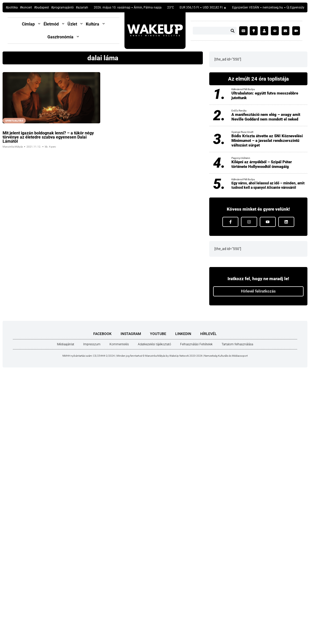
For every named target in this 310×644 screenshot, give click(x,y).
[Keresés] (233, 31)
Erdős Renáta (239, 111)
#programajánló (62, 7)
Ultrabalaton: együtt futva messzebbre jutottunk (265, 96)
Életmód (54, 24)
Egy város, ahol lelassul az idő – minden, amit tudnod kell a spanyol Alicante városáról (268, 185)
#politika (12, 7)
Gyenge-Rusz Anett (242, 132)
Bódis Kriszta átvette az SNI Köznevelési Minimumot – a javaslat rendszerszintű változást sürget (267, 141)
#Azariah (82, 7)
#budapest (41, 7)
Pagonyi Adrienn (241, 158)
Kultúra (96, 24)
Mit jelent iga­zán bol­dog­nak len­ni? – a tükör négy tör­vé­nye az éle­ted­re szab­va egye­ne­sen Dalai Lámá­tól (48, 137)
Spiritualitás (14, 121)
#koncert (26, 7)
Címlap (31, 24)
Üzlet (75, 24)
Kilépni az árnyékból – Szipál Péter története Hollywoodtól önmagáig (262, 164)
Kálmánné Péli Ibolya (243, 89)
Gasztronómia (64, 37)
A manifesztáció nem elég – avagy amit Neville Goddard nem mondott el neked (266, 117)
